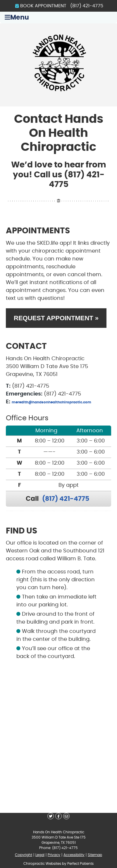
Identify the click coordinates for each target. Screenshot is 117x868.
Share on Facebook (58, 816)
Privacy (54, 855)
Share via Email (66, 816)
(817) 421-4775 (87, 6)
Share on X (51, 816)
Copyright (24, 855)
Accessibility (74, 855)
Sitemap (95, 855)
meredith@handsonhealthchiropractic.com (51, 402)
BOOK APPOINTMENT (41, 6)
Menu (17, 17)
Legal (40, 855)
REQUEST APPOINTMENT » (56, 318)
